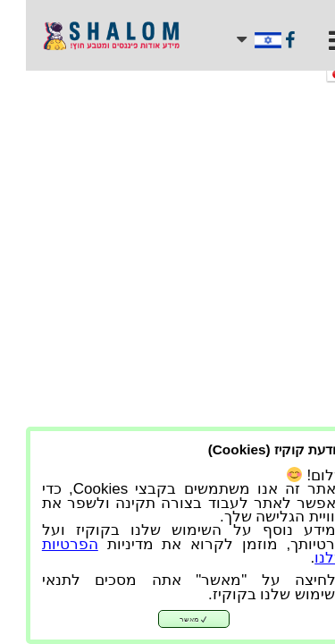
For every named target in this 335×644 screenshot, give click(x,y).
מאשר (167, 619)
